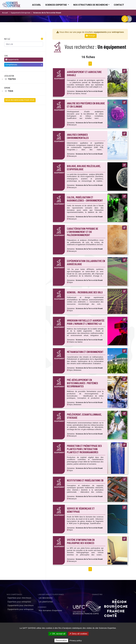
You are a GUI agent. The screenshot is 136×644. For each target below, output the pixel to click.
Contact (119, 5)
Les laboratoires (46, 598)
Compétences (24, 64)
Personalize (61, 640)
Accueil (38, 5)
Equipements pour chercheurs (21, 606)
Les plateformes (46, 602)
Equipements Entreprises (21, 13)
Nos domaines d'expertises (50, 611)
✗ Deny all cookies (78, 634)
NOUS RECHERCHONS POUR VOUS (20, 100)
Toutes (10, 79)
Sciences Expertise (56, 5)
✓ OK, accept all (57, 634)
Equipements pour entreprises (21, 609)
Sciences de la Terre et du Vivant (47, 13)
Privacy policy (76, 640)
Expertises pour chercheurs (19, 598)
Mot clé (7, 39)
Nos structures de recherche (91, 5)
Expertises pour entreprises (19, 602)
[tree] (24, 79)
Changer (91, 36)
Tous (9, 91)
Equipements (12, 60)
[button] (42, 39)
